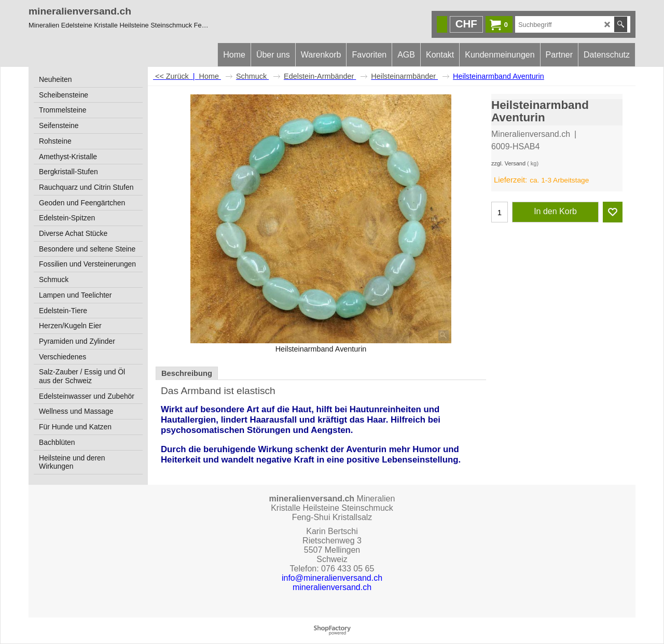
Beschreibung (187, 373)
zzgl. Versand (508, 163)
